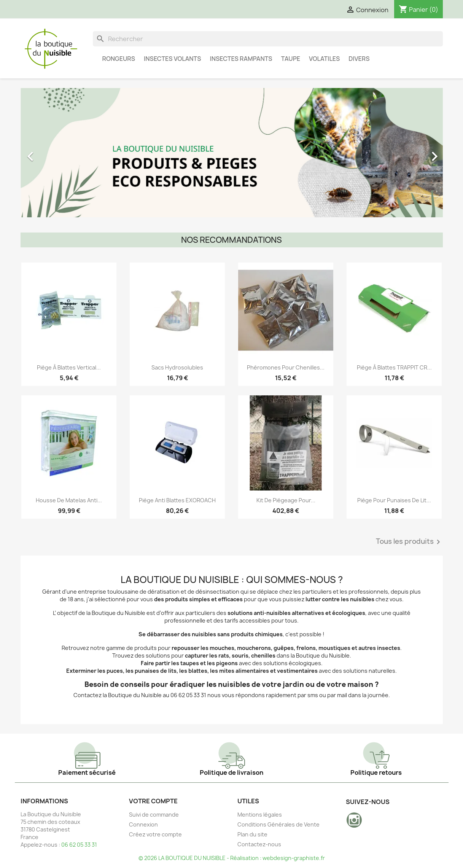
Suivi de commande (154, 815)
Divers (359, 59)
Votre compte (153, 801)
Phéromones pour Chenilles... (286, 367)
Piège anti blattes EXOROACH (177, 500)
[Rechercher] (268, 39)
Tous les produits (409, 542)
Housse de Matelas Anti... (69, 500)
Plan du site (252, 834)
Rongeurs (119, 59)
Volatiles (324, 59)
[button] (52, 153)
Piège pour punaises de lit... (394, 500)
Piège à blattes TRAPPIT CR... (394, 367)
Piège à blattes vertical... (69, 367)
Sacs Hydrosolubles (177, 367)
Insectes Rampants (241, 59)
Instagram (354, 820)
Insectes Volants (172, 59)
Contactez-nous (259, 844)
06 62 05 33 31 (79, 845)
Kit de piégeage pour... (286, 500)
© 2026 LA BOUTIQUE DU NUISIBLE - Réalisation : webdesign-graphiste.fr (232, 858)
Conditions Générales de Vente (278, 824)
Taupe (291, 59)
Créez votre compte (155, 834)
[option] (232, 153)
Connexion (143, 824)
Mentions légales (260, 815)
